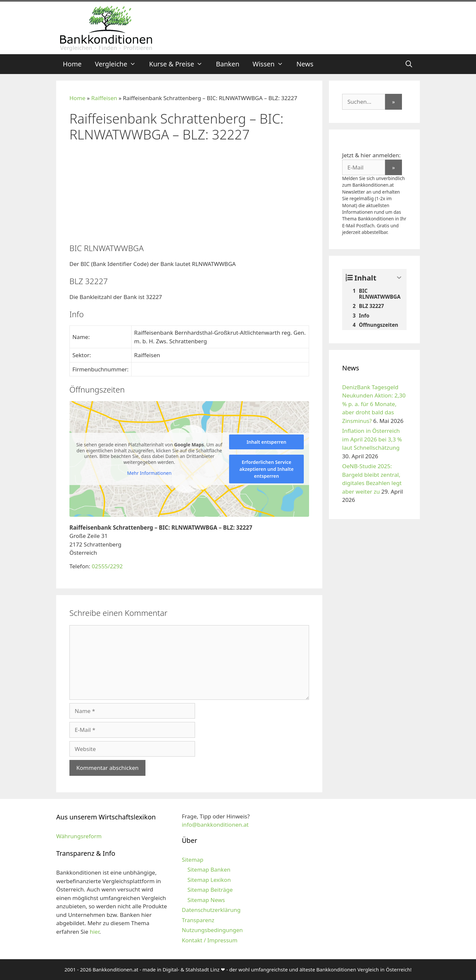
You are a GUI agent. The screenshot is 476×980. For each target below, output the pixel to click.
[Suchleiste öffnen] (409, 64)
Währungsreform (79, 836)
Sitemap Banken (209, 869)
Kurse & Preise (179, 64)
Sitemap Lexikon (209, 880)
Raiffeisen (104, 98)
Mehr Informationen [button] (149, 473)
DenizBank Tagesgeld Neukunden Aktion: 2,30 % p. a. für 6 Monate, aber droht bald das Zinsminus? (374, 404)
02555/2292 (107, 566)
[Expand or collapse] (399, 278)
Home (72, 64)
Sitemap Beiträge (210, 890)
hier (94, 932)
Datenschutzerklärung (211, 910)
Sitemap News (206, 900)
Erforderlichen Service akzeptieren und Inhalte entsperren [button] (266, 469)
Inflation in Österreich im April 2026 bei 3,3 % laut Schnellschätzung (372, 439)
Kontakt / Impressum (210, 940)
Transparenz (198, 920)
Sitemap (193, 860)
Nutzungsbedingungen (212, 930)
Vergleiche (119, 64)
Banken (228, 64)
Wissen (271, 64)
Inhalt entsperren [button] (266, 442)
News (305, 64)
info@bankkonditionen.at (215, 825)
